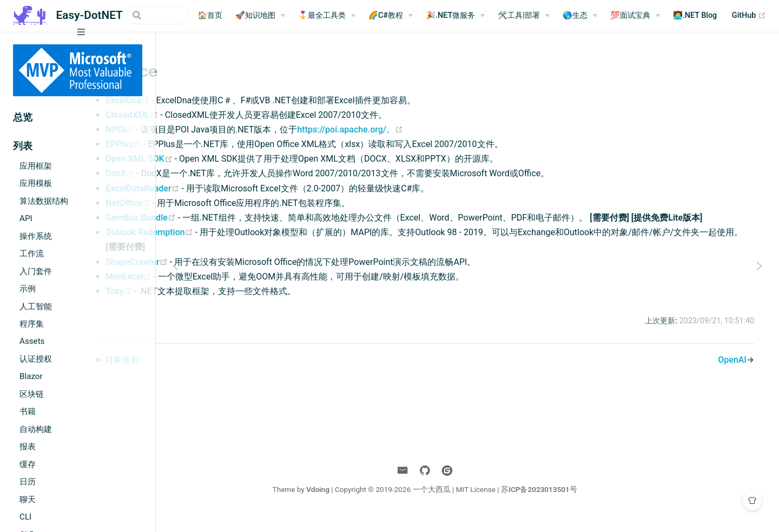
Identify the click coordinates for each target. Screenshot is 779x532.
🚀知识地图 (268, 15)
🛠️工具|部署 (532, 15)
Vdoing (361, 504)
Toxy (209, 306)
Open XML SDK (229, 159)
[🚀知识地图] (273, 16)
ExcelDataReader (233, 188)
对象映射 (212, 374)
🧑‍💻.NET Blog (708, 15)
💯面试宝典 (643, 15)
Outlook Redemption (239, 247)
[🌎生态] (593, 16)
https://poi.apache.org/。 (439, 129)
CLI (25, 517)
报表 (28, 447)
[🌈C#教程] (404, 16)
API (26, 218)
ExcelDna (218, 100)
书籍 (28, 411)
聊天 (28, 500)
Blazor (31, 376)
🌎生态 (588, 15)
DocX (210, 173)
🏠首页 (223, 15)
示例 (28, 289)
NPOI (210, 129)
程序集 (32, 324)
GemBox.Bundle (231, 218)
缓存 (28, 464)
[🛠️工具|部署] (537, 16)
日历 (28, 482)
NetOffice (218, 203)
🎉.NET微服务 (463, 15)
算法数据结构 (44, 201)
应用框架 (36, 166)
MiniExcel (219, 291)
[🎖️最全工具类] (340, 16)
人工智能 (36, 307)
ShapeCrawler (227, 277)
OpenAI (728, 374)
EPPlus (214, 144)
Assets (32, 341)
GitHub (762, 16)
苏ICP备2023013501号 (582, 504)
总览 (23, 117)
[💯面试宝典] (648, 16)
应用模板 (36, 183)
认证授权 (36, 359)
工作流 (32, 254)
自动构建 (36, 429)
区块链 (32, 394)
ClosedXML (222, 115)
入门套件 (36, 271)
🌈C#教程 (399, 15)
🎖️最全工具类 (335, 15)
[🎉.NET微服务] (468, 16)
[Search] (147, 15)
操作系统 (36, 236)
